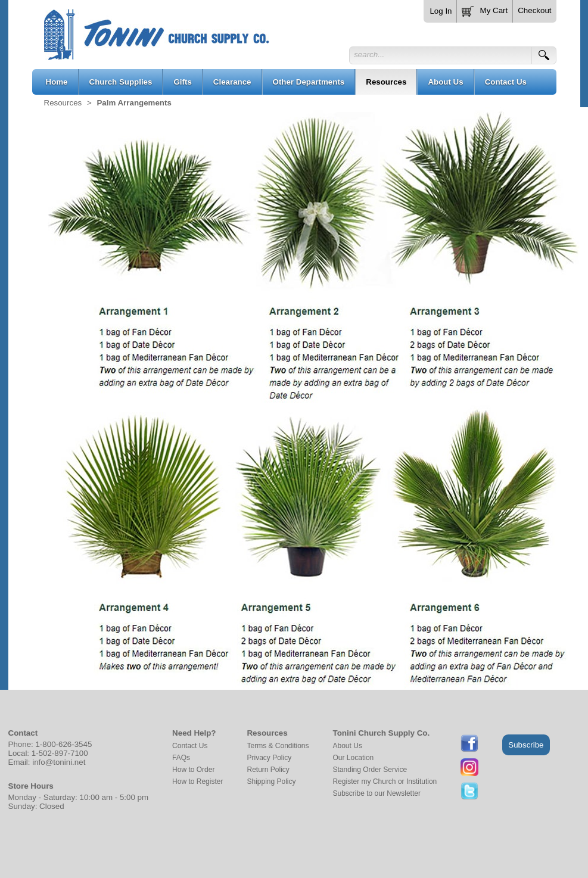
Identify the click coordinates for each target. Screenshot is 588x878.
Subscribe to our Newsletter (377, 793)
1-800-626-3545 (63, 744)
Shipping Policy (271, 782)
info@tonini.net (59, 762)
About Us (348, 746)
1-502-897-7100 (60, 753)
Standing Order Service (370, 770)
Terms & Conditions (278, 746)
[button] (485, 9)
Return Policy (268, 770)
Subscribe (526, 745)
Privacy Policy (269, 758)
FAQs (181, 758)
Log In (441, 11)
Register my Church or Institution (385, 782)
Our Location (354, 758)
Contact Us (190, 746)
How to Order (193, 770)
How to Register (197, 782)
